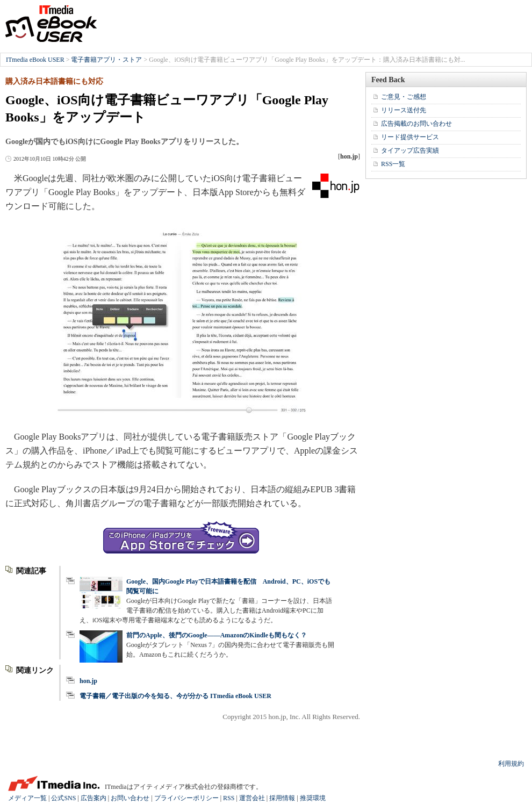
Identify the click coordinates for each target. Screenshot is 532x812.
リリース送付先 (404, 110)
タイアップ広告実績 (410, 150)
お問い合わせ (130, 798)
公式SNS (63, 798)
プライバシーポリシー (186, 798)
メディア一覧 (27, 798)
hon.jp (88, 681)
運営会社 (252, 798)
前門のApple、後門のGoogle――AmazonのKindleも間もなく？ (217, 635)
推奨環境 (313, 798)
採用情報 (282, 798)
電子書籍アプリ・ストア (106, 60)
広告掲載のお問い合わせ (416, 124)
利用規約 (511, 764)
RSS (229, 798)
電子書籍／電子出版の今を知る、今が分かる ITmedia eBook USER (175, 696)
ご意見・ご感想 (404, 97)
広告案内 (94, 798)
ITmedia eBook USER (51, 24)
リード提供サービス (410, 137)
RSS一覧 (393, 164)
